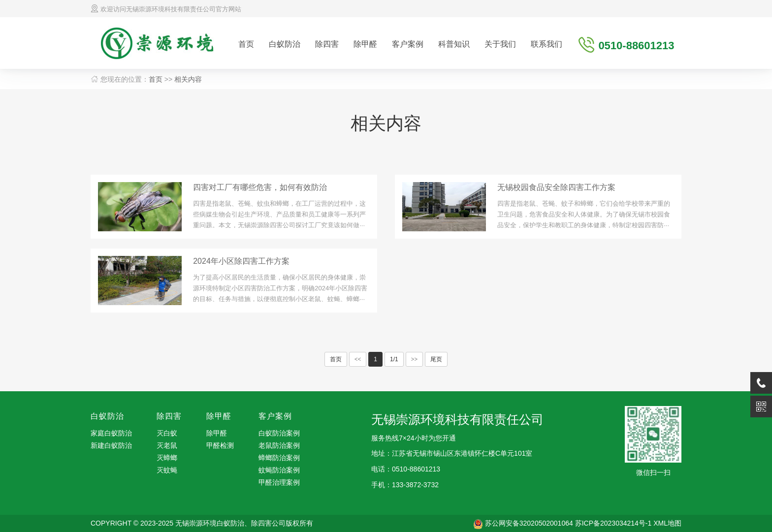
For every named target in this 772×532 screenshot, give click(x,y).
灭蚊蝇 (167, 470)
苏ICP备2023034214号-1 (613, 523)
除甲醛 (365, 44)
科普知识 (454, 44)
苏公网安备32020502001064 (529, 523)
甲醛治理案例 (279, 482)
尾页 (436, 359)
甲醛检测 (220, 445)
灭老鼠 (167, 445)
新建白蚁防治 (111, 445)
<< (358, 359)
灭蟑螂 (167, 458)
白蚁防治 (285, 44)
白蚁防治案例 (279, 433)
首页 (246, 44)
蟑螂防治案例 (279, 458)
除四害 (327, 44)
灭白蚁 (167, 433)
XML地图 (667, 523)
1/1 (394, 359)
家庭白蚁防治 (111, 433)
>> (415, 359)
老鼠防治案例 (279, 445)
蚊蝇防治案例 (279, 470)
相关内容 (188, 79)
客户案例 (408, 44)
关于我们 (500, 44)
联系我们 (547, 44)
